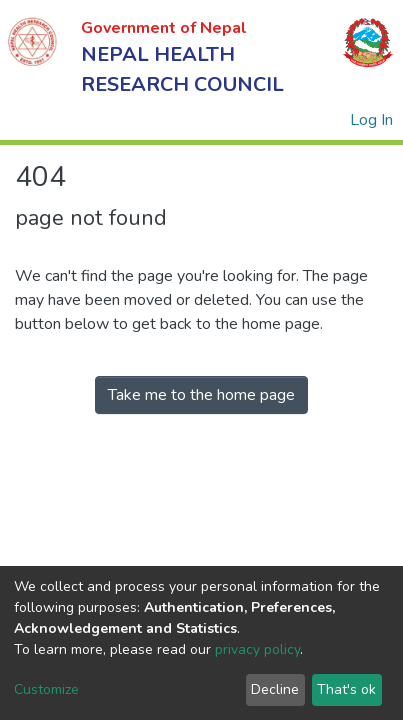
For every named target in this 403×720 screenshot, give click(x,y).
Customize (46, 689)
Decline (275, 689)
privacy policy (257, 649)
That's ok (346, 689)
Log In (372, 120)
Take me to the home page (201, 395)
